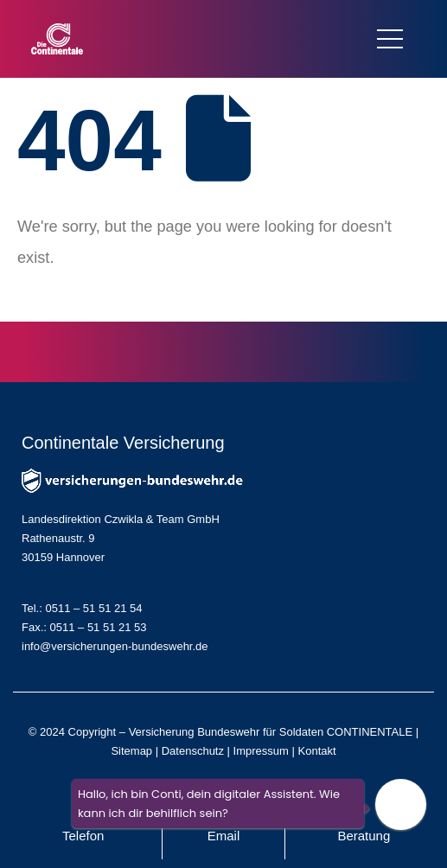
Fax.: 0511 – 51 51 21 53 (84, 627)
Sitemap (131, 751)
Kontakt (317, 751)
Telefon (83, 836)
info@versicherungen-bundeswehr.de (115, 646)
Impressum (261, 751)
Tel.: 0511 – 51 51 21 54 (82, 608)
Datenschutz (193, 751)
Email (224, 836)
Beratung (364, 836)
